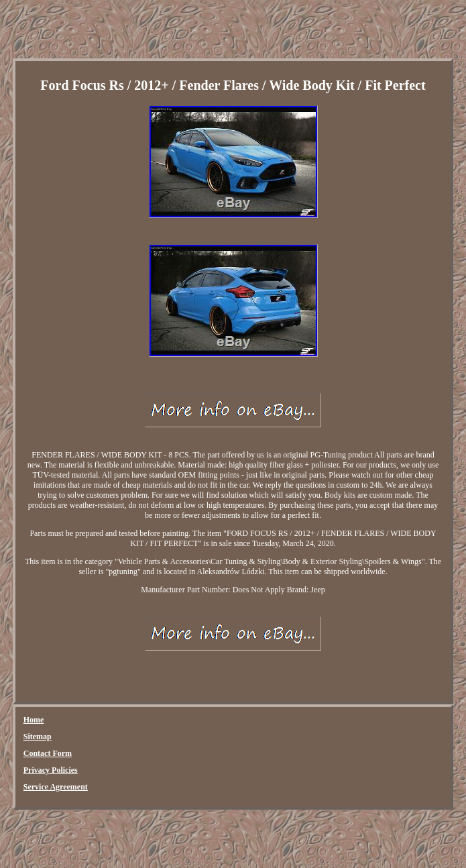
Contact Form (48, 753)
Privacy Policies (51, 770)
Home (34, 720)
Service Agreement (56, 787)
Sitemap (38, 737)
